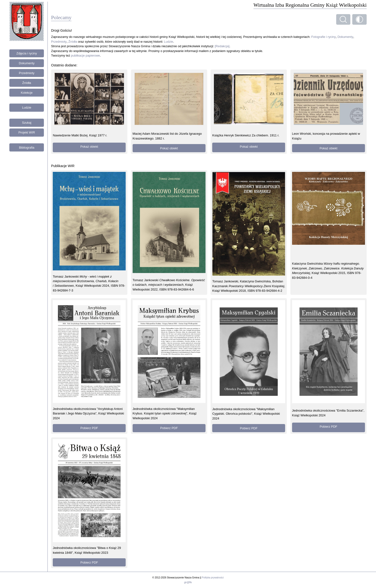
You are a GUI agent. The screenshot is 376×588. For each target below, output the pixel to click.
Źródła (27, 83)
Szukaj (27, 123)
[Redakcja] (222, 46)
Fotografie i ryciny (323, 37)
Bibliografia (27, 148)
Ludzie (27, 108)
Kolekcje (27, 93)
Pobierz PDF (89, 428)
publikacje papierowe (85, 55)
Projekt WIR (27, 132)
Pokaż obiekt (89, 147)
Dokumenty (27, 63)
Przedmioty (27, 73)
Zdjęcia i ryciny (27, 53)
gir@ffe (188, 582)
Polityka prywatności (213, 578)
